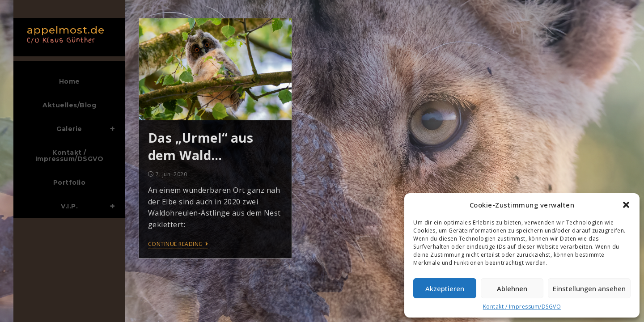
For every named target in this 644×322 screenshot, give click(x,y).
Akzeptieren (445, 288)
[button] (626, 205)
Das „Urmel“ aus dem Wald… (201, 146)
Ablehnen (512, 288)
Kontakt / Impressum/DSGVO (522, 307)
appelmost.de (67, 33)
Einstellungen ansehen (589, 288)
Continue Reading (178, 244)
